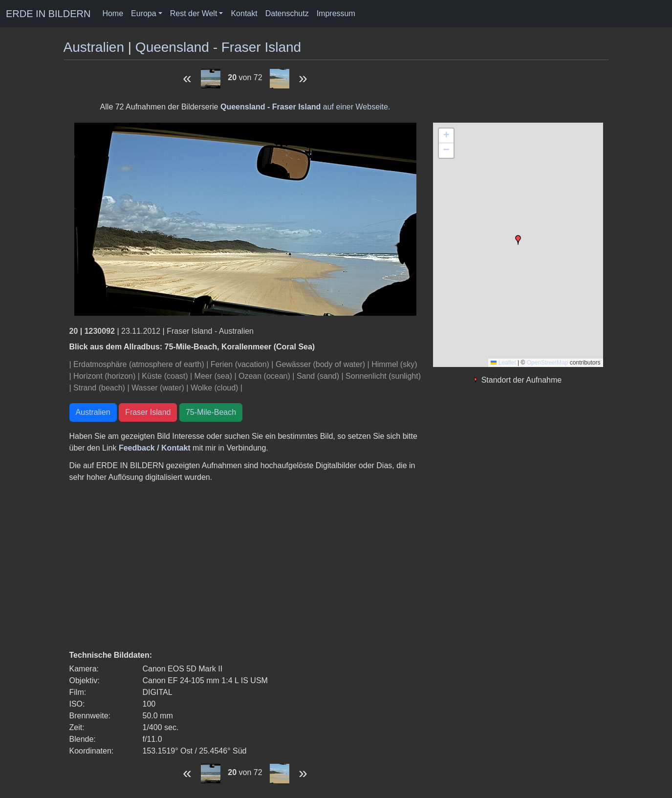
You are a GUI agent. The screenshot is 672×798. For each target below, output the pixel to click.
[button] (518, 240)
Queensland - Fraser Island (218, 47)
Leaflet (503, 363)
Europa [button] (144, 13)
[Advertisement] (245, 566)
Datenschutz (287, 13)
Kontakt (244, 13)
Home (113, 13)
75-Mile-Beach (211, 412)
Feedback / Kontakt (155, 448)
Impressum (336, 13)
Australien (94, 47)
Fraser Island (148, 412)
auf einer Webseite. (305, 107)
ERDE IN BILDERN (48, 14)
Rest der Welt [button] (194, 13)
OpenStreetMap (548, 363)
